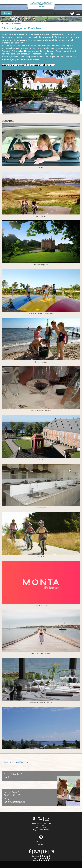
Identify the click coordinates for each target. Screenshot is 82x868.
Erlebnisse (18, 24)
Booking (7, 13)
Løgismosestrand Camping (16, 762)
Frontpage (8, 24)
